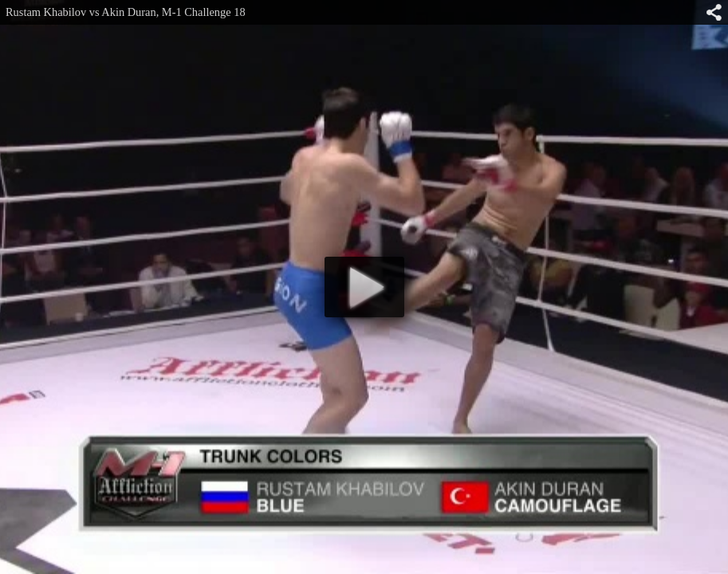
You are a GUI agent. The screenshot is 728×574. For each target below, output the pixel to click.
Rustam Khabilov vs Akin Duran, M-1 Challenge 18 (126, 12)
